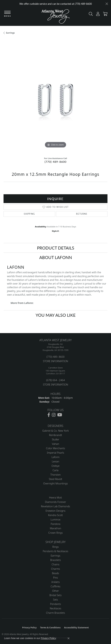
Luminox (56, 520)
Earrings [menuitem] (56, 556)
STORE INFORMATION (56, 361)
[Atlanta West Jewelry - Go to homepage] (56, 17)
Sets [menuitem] (55, 600)
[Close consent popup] (69, 638)
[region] (56, 97)
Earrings (10, 33)
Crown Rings (55, 533)
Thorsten (56, 475)
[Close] (107, 4)
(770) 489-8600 (56, 162)
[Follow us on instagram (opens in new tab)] (54, 415)
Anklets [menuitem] (55, 582)
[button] (90, 15)
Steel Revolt (55, 479)
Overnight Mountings (55, 483)
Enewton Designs (56, 511)
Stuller (56, 439)
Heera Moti (56, 498)
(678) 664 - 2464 (56, 380)
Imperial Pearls (56, 453)
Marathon (56, 528)
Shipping (29, 214)
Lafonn (55, 457)
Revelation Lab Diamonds (55, 506)
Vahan (56, 444)
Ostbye (56, 466)
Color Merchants (56, 448)
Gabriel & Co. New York (56, 431)
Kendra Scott (55, 515)
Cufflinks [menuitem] (56, 586)
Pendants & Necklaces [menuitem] (56, 551)
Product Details (56, 248)
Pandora (56, 524)
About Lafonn (56, 257)
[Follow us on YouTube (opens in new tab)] (60, 415)
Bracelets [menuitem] (56, 560)
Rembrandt (55, 435)
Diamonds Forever (55, 502)
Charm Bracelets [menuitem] (55, 613)
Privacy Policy (29, 628)
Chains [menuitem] (56, 564)
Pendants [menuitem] (56, 604)
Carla (55, 470)
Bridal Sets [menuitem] (56, 595)
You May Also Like (56, 315)
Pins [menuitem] (55, 578)
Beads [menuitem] (56, 573)
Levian (55, 461)
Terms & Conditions (50, 628)
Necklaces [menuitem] (56, 608)
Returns (82, 214)
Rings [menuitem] (56, 547)
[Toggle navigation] (7, 14)
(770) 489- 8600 (56, 357)
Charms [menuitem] (56, 569)
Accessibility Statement (76, 628)
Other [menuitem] (56, 591)
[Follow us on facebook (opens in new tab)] (49, 415)
